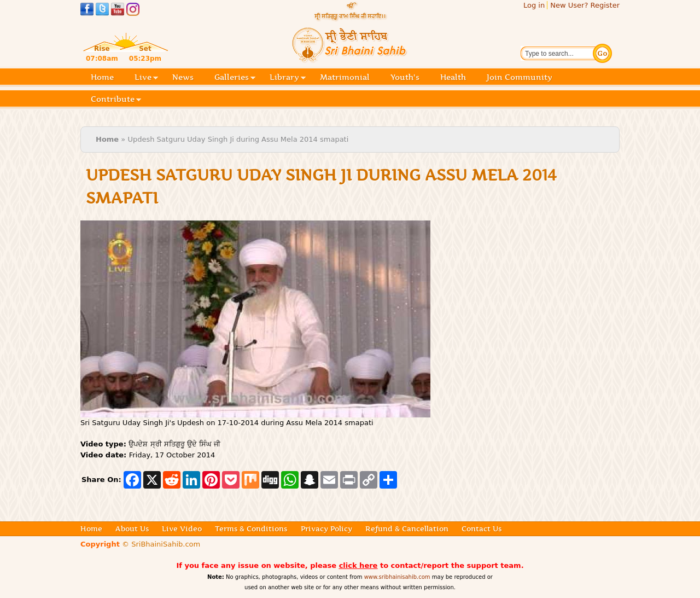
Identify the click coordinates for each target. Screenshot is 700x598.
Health (453, 77)
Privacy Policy (326, 529)
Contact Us (482, 529)
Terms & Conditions (251, 529)
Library (288, 78)
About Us (132, 529)
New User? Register (585, 5)
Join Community (520, 77)
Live (146, 78)
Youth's (405, 77)
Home (102, 77)
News (183, 77)
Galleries (235, 78)
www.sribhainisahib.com (397, 577)
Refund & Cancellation (407, 529)
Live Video (182, 529)
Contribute (116, 100)
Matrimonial (345, 77)
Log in (534, 5)
